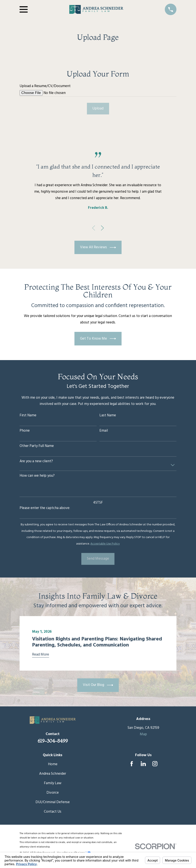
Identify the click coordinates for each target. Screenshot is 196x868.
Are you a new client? (36, 461)
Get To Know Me (98, 339)
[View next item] (102, 228)
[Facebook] (132, 764)
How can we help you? (37, 476)
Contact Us (53, 812)
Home (53, 764)
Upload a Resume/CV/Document (45, 86)
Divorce (53, 793)
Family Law (53, 783)
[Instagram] (155, 764)
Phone (25, 431)
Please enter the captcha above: (45, 508)
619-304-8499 (53, 741)
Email (104, 431)
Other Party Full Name (37, 446)
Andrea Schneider (53, 774)
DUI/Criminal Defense (53, 802)
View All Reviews (98, 247)
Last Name (108, 415)
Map (143, 734)
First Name (28, 415)
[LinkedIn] (143, 764)
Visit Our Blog (98, 685)
